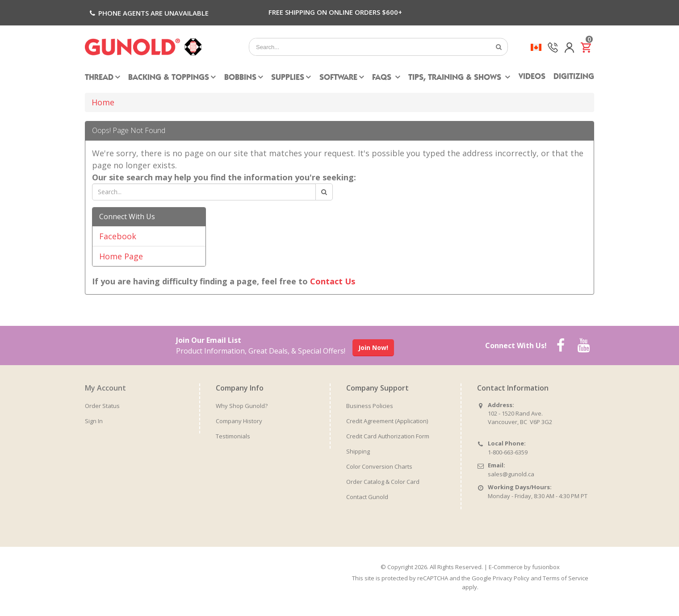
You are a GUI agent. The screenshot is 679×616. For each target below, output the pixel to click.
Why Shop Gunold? (242, 406)
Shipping (358, 451)
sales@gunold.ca (511, 474)
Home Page (121, 256)
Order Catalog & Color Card (383, 482)
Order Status (102, 406)
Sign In (94, 421)
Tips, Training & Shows (456, 78)
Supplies (288, 78)
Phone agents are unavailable (148, 13)
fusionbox (546, 567)
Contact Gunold (367, 497)
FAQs (383, 78)
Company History (239, 421)
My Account (105, 388)
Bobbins (240, 78)
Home (103, 102)
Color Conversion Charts (379, 466)
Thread (99, 78)
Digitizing (574, 77)
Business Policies (370, 406)
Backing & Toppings (169, 78)
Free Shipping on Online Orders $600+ (335, 12)
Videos (532, 77)
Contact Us (333, 281)
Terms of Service (566, 578)
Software (338, 78)
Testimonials (233, 436)
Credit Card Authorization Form (388, 436)
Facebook (118, 236)
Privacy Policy (511, 578)
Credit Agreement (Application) (387, 421)
